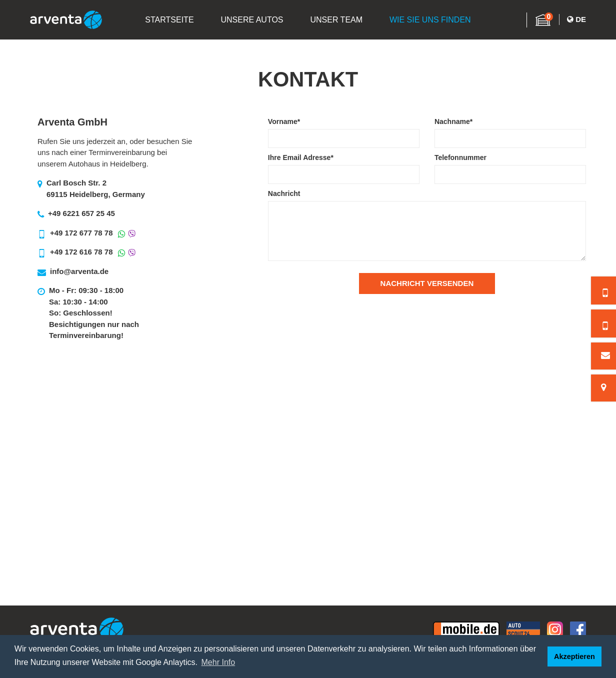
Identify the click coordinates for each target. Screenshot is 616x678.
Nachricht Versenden (427, 283)
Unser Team (337, 21)
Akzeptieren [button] (574, 656)
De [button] (576, 20)
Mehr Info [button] (218, 662)
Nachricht (284, 193)
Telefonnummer (460, 157)
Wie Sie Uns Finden (432, 21)
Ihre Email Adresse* (301, 157)
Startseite (168, 21)
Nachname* (453, 121)
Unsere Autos (251, 21)
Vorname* (284, 121)
